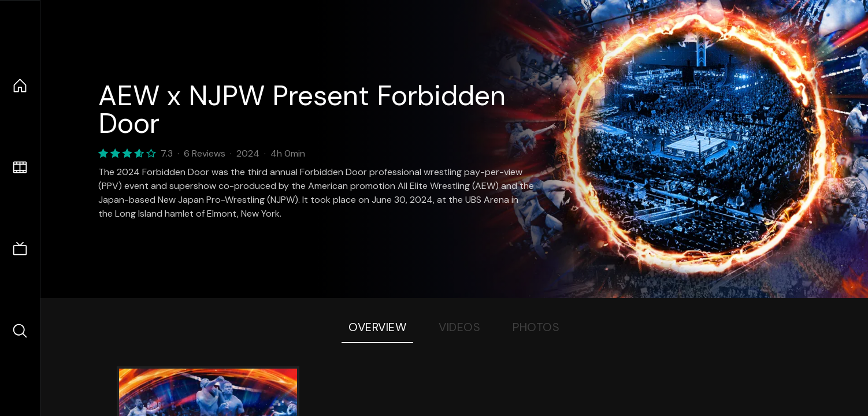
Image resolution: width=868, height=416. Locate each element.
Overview (377, 327)
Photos (536, 327)
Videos (459, 327)
